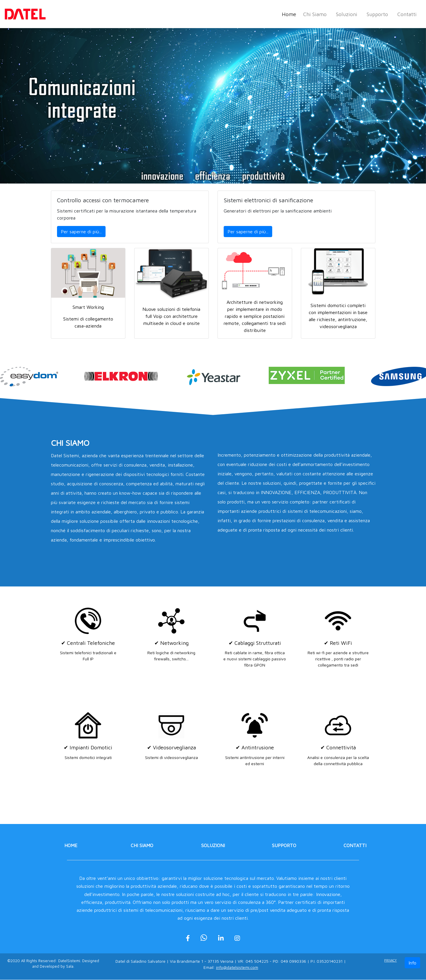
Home (290, 14)
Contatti (407, 14)
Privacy (390, 961)
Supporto (377, 14)
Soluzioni (347, 14)
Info (412, 963)
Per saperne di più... (81, 232)
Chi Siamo (315, 14)
